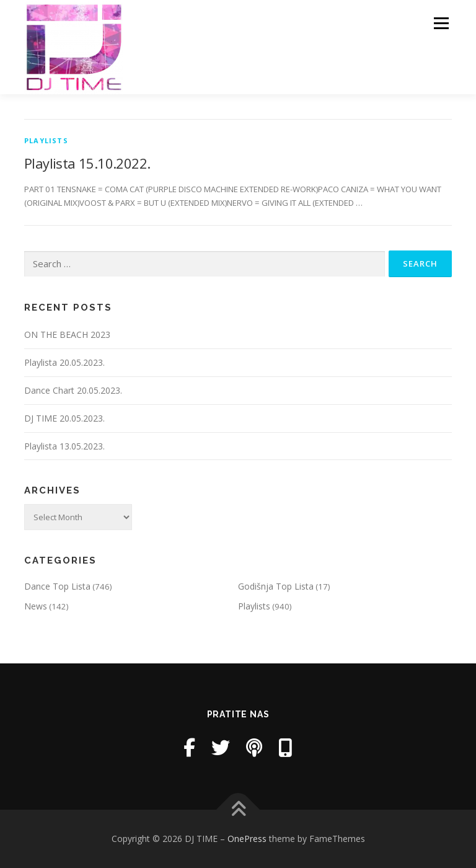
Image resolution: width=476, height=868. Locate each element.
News (36, 606)
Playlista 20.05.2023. (64, 362)
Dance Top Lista (57, 586)
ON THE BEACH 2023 (67, 334)
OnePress (247, 839)
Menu (441, 23)
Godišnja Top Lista (276, 586)
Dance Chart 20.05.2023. (73, 390)
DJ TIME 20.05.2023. (64, 418)
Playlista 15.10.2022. (87, 163)
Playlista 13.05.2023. (64, 446)
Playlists (46, 140)
